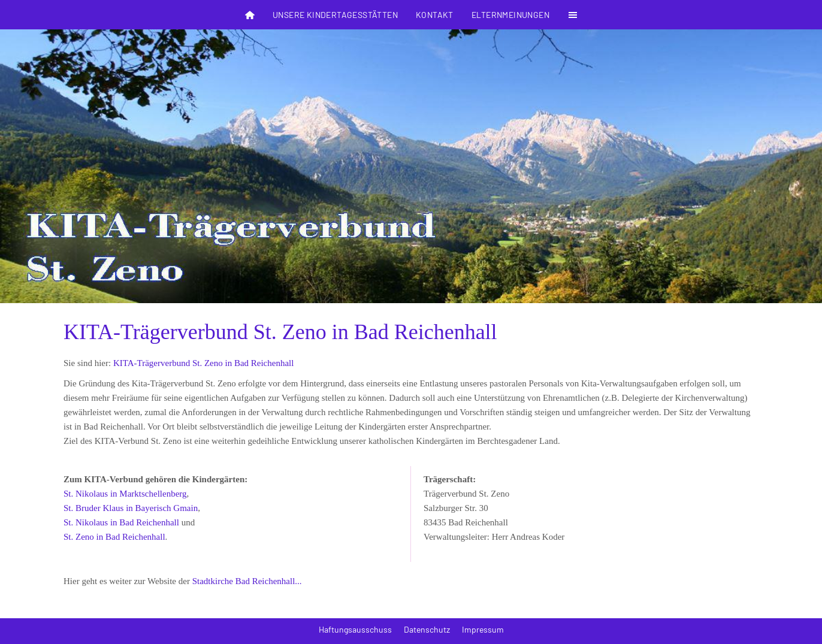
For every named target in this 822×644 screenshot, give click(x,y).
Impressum (483, 629)
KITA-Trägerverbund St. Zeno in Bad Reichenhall (204, 363)
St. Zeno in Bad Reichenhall (114, 537)
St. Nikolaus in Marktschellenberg (125, 494)
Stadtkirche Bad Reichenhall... (247, 581)
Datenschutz (427, 629)
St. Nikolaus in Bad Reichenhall (121, 522)
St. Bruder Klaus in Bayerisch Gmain (131, 508)
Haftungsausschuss (355, 629)
